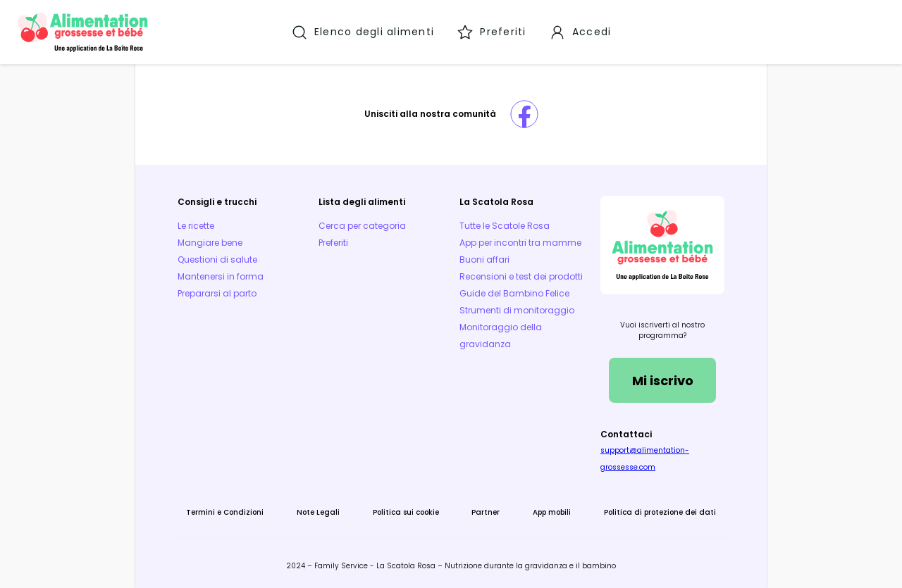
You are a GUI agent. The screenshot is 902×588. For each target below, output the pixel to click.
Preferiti (333, 243)
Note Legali (318, 512)
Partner (486, 512)
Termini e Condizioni (225, 512)
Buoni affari (484, 259)
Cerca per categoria (362, 226)
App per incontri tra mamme (520, 243)
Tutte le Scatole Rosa (505, 226)
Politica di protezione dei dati (660, 512)
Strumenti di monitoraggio (517, 310)
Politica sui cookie (406, 512)
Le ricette (196, 226)
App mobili (552, 512)
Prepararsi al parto (217, 293)
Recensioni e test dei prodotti (521, 276)
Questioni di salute (217, 259)
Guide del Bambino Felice (514, 293)
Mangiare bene (210, 243)
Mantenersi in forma (221, 276)
